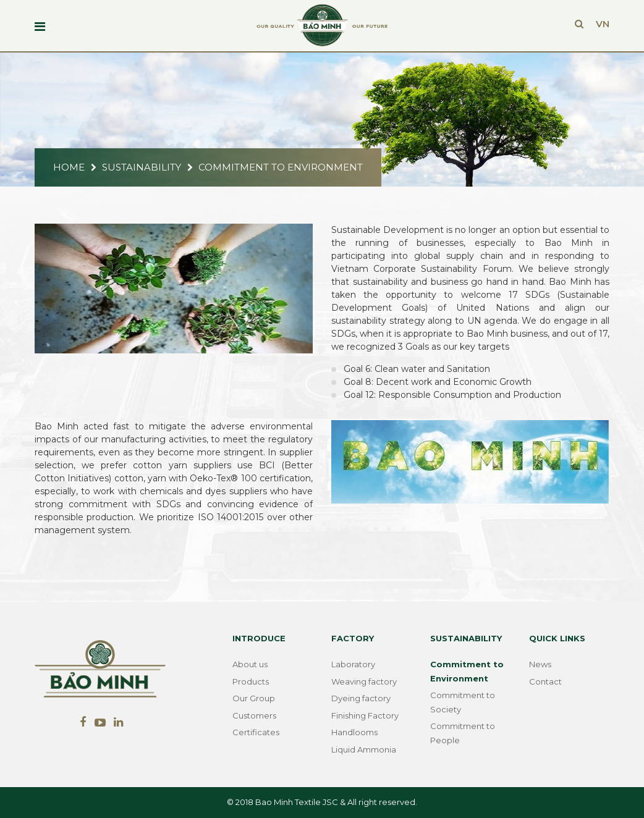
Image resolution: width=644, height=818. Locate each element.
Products (251, 681)
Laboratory (353, 664)
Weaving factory (364, 681)
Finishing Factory (365, 715)
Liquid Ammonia (364, 749)
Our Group (254, 698)
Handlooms (354, 732)
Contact (545, 681)
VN (603, 24)
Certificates (256, 732)
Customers (254, 715)
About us (250, 664)
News (540, 664)
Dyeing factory (361, 698)
